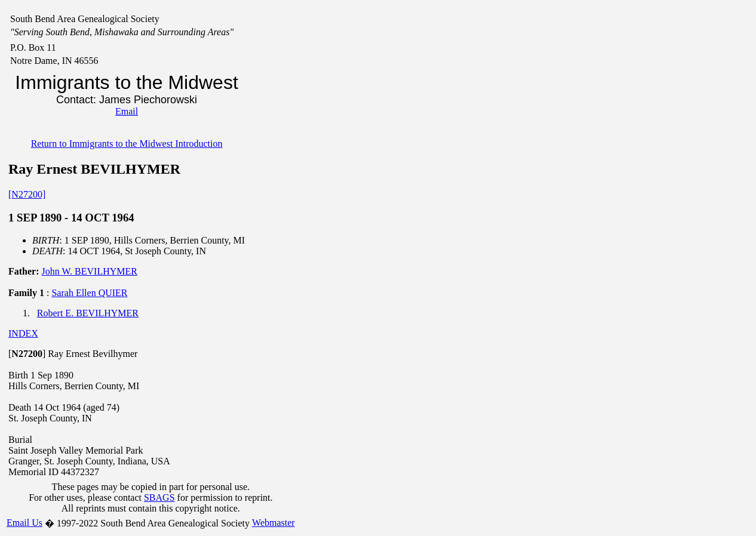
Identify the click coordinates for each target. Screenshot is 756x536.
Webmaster (273, 523)
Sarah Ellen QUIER (89, 293)
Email (127, 111)
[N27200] (27, 194)
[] (27, 354)
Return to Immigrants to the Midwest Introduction (127, 144)
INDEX (23, 333)
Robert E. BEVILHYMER (88, 313)
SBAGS (159, 498)
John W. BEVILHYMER (90, 271)
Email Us (24, 523)
